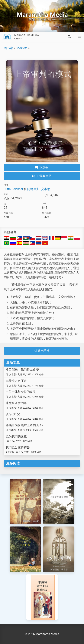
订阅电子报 (42, 351)
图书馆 (8, 48)
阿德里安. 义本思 (39, 189)
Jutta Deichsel (13, 189)
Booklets (21, 48)
